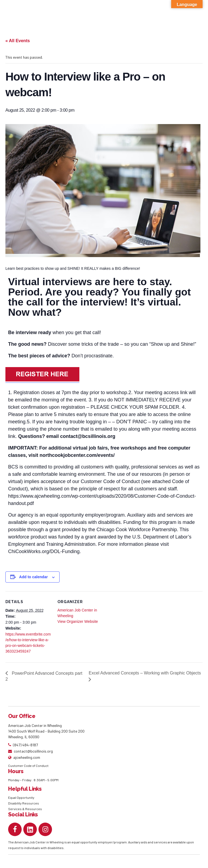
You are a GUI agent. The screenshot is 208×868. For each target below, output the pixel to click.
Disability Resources (24, 803)
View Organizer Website (78, 621)
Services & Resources (25, 809)
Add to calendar (34, 577)
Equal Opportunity (22, 797)
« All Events (18, 41)
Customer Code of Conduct (28, 766)
